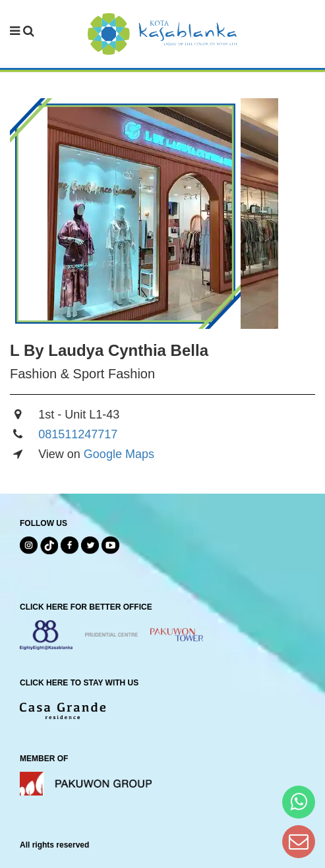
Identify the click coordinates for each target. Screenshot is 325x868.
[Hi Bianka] (299, 802)
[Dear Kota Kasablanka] (299, 841)
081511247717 (78, 434)
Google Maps (119, 454)
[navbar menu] (22, 32)
